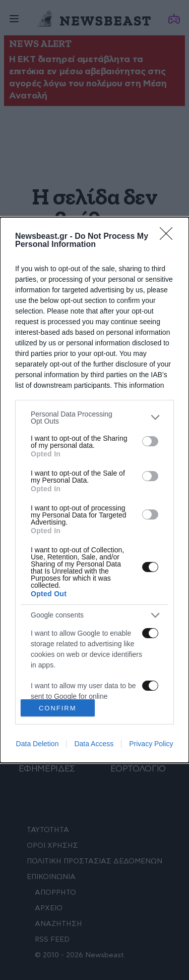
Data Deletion (38, 744)
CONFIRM (58, 708)
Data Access (94, 744)
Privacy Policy (151, 744)
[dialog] (94, 490)
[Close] (169, 237)
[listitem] (94, 418)
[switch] (150, 441)
